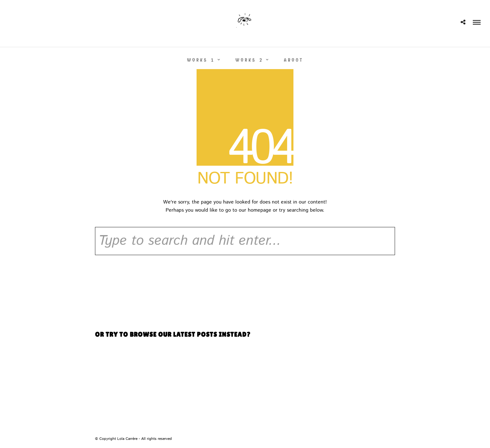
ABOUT (294, 60)
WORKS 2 (249, 60)
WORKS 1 (201, 60)
